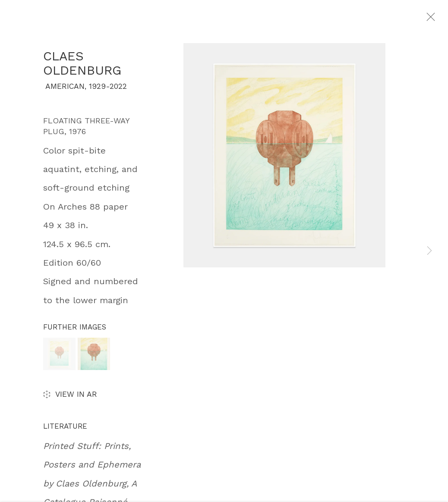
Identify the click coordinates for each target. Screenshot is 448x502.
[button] (59, 359)
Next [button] (429, 251)
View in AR (70, 400)
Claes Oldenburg (82, 68)
